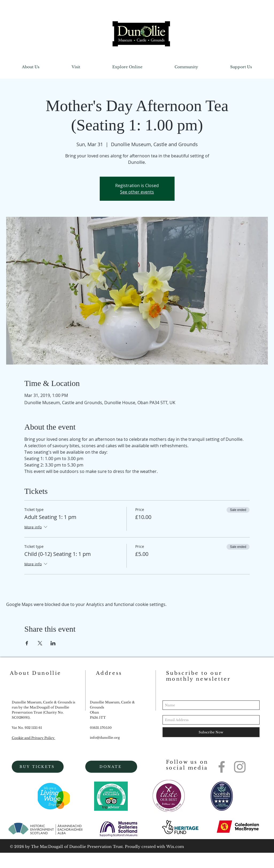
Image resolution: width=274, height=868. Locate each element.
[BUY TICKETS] (38, 767)
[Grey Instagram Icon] (240, 767)
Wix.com (175, 847)
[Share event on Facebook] (27, 643)
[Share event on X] (40, 643)
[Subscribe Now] (211, 732)
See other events (137, 192)
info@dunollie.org (105, 738)
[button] (31, 67)
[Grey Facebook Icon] (222, 767)
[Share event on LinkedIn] (53, 643)
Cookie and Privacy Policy (34, 738)
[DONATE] (111, 767)
